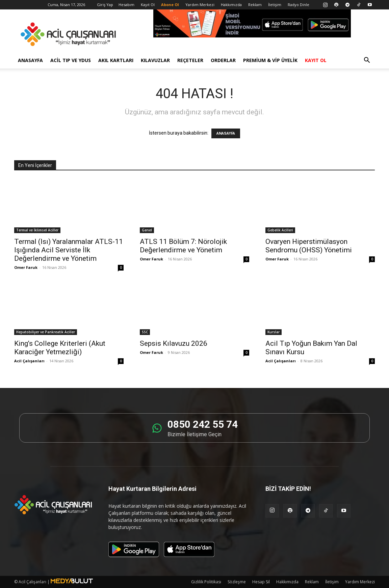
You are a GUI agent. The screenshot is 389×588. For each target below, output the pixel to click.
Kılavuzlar (155, 60)
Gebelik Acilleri (280, 230)
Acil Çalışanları (29, 361)
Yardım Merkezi (200, 5)
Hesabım (126, 5)
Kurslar (274, 332)
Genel (147, 230)
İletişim (275, 5)
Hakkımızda (231, 5)
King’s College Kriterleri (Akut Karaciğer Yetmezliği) (60, 348)
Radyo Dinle (299, 5)
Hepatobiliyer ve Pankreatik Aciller (46, 332)
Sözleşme (237, 582)
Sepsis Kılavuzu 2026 (174, 343)
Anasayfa (30, 60)
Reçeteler (190, 60)
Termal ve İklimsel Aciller (37, 230)
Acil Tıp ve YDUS (71, 60)
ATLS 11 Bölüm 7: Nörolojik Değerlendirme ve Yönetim (183, 246)
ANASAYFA (226, 133)
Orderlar (223, 60)
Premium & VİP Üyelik (270, 60)
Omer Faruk (26, 267)
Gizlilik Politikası (206, 582)
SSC (145, 332)
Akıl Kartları (116, 60)
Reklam (255, 5)
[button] (367, 61)
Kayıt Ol (148, 5)
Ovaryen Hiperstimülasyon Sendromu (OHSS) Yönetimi (309, 246)
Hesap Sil (261, 582)
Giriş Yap (105, 5)
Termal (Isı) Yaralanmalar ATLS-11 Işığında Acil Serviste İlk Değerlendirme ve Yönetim (69, 250)
